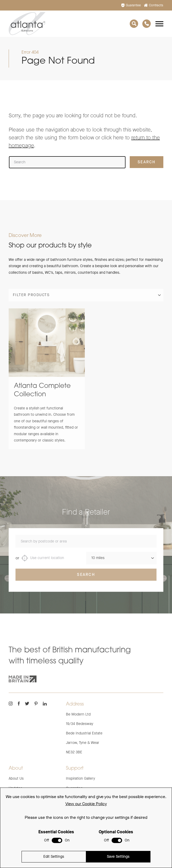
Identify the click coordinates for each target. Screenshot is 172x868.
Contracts (154, 5)
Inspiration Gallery (80, 778)
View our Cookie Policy (86, 804)
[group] (47, 384)
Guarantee (131, 5)
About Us (16, 778)
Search (86, 580)
